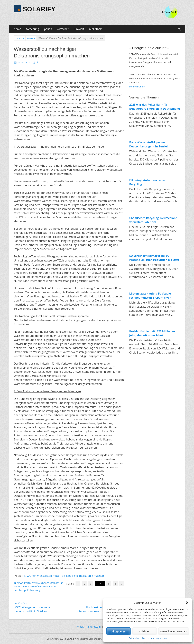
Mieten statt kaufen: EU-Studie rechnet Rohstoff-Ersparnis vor (150, 296)
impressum (95, 627)
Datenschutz (135, 638)
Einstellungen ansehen (174, 631)
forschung (33, 29)
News (31, 38)
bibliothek (95, 29)
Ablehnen (145, 631)
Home (20, 38)
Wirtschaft (53, 583)
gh (37, 62)
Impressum (161, 638)
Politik (28, 583)
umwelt (79, 29)
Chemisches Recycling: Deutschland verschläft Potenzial (153, 220)
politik (48, 29)
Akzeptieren (119, 631)
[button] (187, 603)
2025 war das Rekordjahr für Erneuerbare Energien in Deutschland (155, 107)
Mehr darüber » (137, 87)
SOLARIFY (39, 9)
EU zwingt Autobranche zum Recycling (148, 182)
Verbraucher (39, 583)
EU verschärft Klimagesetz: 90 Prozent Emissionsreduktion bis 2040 (154, 258)
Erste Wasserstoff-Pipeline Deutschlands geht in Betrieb (149, 144)
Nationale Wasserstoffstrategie (31, 586)
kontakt (80, 627)
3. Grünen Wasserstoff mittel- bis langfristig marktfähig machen (64, 576)
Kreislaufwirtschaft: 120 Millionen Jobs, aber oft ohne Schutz (152, 333)
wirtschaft (63, 29)
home (18, 29)
